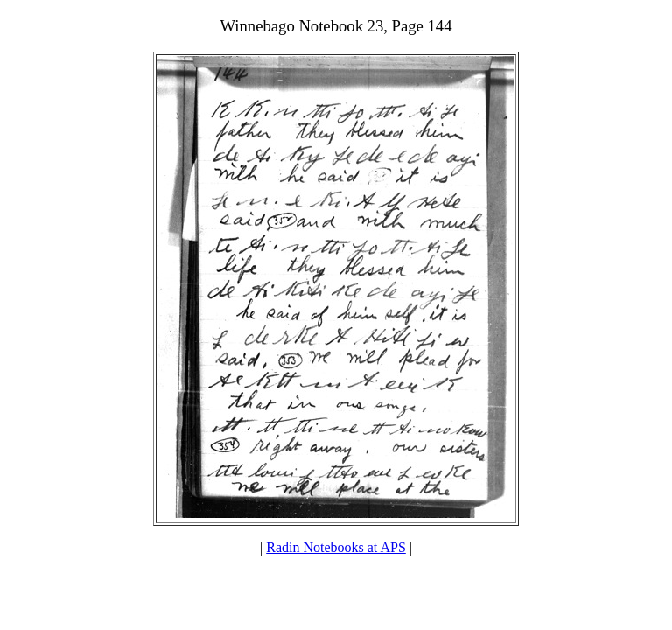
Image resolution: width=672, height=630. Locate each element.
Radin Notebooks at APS (336, 547)
